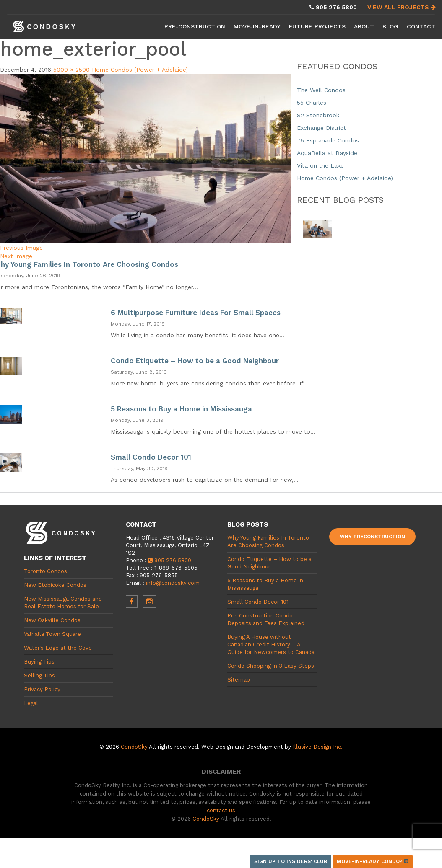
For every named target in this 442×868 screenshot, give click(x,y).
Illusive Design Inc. (318, 747)
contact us (221, 810)
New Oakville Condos (52, 620)
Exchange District (321, 128)
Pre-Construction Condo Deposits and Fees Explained (266, 619)
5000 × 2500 (71, 70)
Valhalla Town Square (52, 634)
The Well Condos (321, 90)
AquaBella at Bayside (327, 153)
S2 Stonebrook (318, 115)
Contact (421, 26)
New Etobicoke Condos (55, 585)
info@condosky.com (173, 583)
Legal (31, 703)
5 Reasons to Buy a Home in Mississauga (181, 409)
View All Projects (402, 7)
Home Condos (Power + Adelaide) (140, 70)
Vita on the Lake (320, 165)
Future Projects (317, 26)
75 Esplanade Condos (328, 140)
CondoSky (134, 747)
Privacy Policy (42, 689)
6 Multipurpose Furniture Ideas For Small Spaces (196, 313)
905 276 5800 (170, 560)
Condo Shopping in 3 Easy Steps (271, 666)
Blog (390, 26)
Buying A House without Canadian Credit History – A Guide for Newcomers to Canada (271, 645)
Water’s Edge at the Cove (58, 648)
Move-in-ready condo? (373, 861)
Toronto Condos (45, 571)
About (364, 26)
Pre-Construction (195, 26)
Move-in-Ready (257, 26)
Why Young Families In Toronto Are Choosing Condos (268, 541)
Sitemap (239, 680)
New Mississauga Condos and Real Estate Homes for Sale (63, 603)
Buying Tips (39, 662)
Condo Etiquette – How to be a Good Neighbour (195, 361)
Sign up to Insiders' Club (291, 861)
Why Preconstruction (372, 537)
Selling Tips (39, 676)
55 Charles (312, 103)
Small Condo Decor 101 (151, 457)
